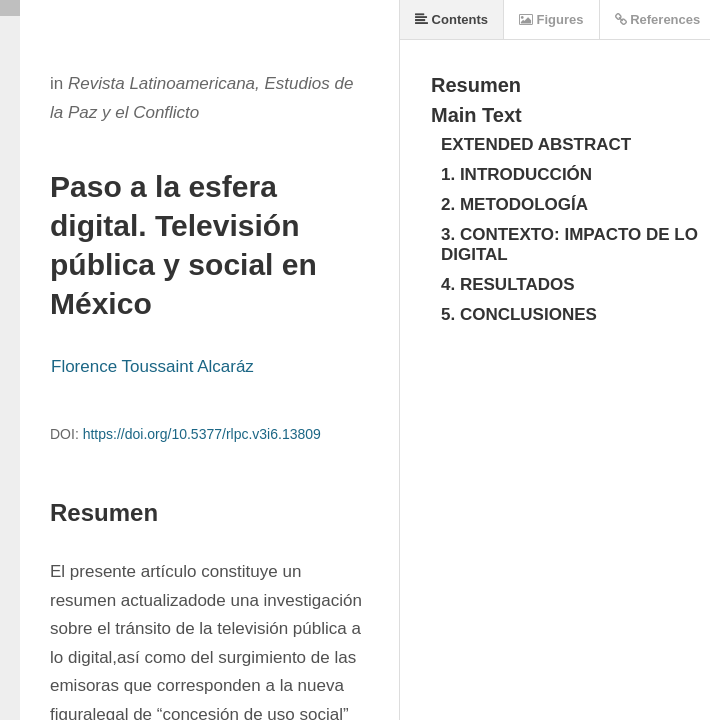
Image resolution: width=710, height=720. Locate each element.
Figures (551, 19)
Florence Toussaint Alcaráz (152, 366)
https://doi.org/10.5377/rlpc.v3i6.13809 (202, 434)
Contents (451, 19)
